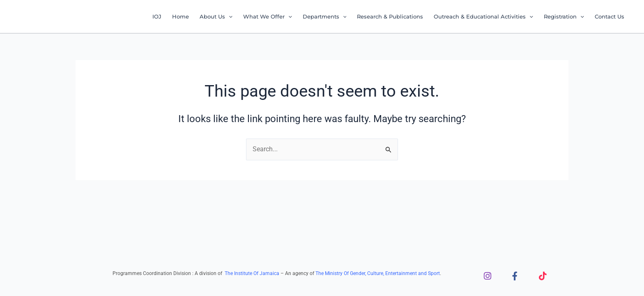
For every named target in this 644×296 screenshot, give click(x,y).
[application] (229, 16)
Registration (564, 16)
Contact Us (609, 16)
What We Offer (268, 16)
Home (181, 16)
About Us (216, 16)
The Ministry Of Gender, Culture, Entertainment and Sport (378, 273)
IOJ (157, 16)
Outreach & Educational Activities (483, 16)
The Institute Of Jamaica (253, 273)
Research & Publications (390, 16)
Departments (325, 16)
